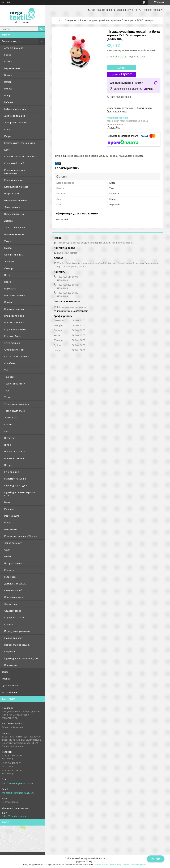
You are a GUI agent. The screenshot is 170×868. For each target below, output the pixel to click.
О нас (5, 672)
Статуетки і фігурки (76, 20)
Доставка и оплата (13, 685)
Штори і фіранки (13, 563)
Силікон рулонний (14, 350)
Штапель (9, 438)
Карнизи (9, 570)
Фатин (8, 424)
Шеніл (8, 275)
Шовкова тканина (14, 451)
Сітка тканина (12, 343)
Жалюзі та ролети (14, 638)
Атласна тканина (14, 48)
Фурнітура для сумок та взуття (21, 658)
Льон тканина (12, 207)
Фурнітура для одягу (16, 485)
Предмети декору (14, 597)
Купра (8, 136)
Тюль (7, 397)
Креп (7, 129)
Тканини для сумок (15, 411)
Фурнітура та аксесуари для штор (20, 494)
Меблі (8, 556)
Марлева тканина (14, 234)
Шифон (8, 445)
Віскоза (8, 89)
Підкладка (10, 289)
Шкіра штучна (12, 194)
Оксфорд (9, 268)
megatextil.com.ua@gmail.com (18, 793)
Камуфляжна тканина (16, 187)
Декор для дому (13, 543)
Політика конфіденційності (134, 865)
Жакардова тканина (16, 123)
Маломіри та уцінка (15, 479)
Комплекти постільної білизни (21, 536)
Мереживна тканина (16, 200)
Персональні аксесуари (17, 645)
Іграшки (9, 624)
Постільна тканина (15, 323)
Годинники (10, 577)
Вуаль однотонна (14, 214)
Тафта (8, 370)
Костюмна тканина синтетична (15, 172)
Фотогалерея (9, 692)
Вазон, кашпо (12, 516)
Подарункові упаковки (17, 631)
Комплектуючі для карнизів (20, 143)
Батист (8, 61)
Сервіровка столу (14, 618)
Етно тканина (12, 472)
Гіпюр (7, 95)
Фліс (7, 431)
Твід (7, 390)
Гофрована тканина (15, 109)
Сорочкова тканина (15, 329)
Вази (7, 502)
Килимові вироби (14, 590)
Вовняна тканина (14, 458)
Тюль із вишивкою (15, 227)
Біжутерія (10, 651)
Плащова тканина (14, 316)
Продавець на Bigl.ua (85, 862)
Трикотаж (10, 377)
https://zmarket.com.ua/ (15, 816)
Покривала (10, 665)
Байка (8, 55)
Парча (8, 282)
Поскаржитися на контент (107, 865)
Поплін (8, 302)
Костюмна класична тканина (20, 156)
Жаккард (9, 261)
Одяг (7, 550)
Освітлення (11, 604)
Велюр (8, 82)
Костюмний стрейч (15, 163)
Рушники (9, 509)
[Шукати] (42, 29)
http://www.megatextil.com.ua (18, 783)
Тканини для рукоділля (17, 404)
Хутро (8, 241)
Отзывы (7, 679)
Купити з (121, 74)
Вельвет (9, 75)
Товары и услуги (11, 41)
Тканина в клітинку (15, 384)
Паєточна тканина (15, 295)
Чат (156, 859)
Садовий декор (13, 611)
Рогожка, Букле (13, 336)
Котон (8, 150)
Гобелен (9, 102)
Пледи (8, 523)
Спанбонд (10, 363)
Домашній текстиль (15, 584)
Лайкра (8, 221)
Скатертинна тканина (17, 356)
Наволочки (10, 529)
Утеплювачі (11, 418)
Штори (8, 465)
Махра (8, 248)
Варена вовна (12, 68)
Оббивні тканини (14, 255)
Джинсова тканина (15, 116)
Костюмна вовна (14, 180)
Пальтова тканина (15, 309)
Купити (121, 68)
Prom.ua (101, 858)
